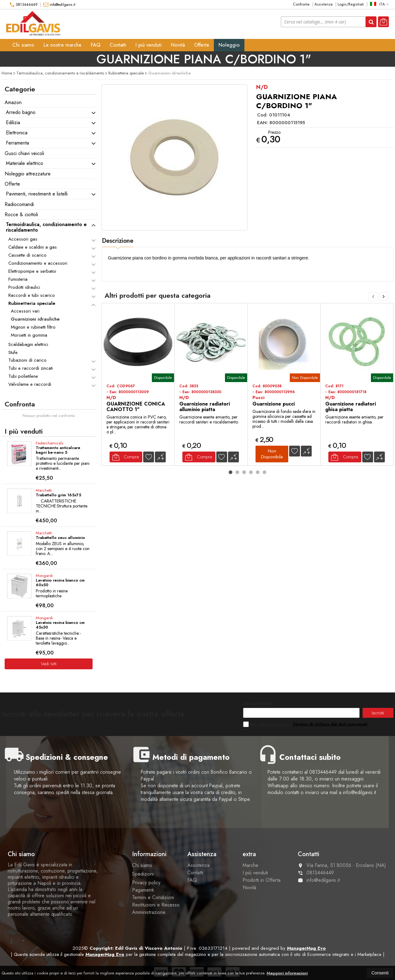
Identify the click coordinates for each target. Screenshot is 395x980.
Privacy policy (146, 883)
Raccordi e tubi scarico (32, 295)
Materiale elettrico (25, 163)
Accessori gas (23, 239)
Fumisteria (18, 279)
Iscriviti (378, 713)
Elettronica (17, 133)
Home (7, 73)
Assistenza (324, 4)
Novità (178, 45)
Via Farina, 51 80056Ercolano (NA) (342, 865)
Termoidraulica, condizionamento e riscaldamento (46, 227)
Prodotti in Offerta (262, 880)
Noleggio (229, 45)
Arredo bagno (21, 112)
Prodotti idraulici (24, 287)
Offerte (202, 45)
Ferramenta (17, 143)
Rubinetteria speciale (32, 303)
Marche (250, 865)
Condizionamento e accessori (38, 263)
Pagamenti (143, 890)
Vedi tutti (49, 664)
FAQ (96, 45)
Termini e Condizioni (153, 897)
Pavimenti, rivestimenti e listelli (37, 194)
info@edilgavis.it (59, 5)
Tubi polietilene (23, 376)
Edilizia (13, 122)
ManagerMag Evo (306, 948)
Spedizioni (143, 874)
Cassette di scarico (27, 255)
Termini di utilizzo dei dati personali (330, 724)
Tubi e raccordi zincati (31, 368)
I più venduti (149, 45)
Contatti (118, 45)
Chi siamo (23, 45)
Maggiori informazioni (287, 973)
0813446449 (23, 5)
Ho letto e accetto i (267, 724)
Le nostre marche (62, 45)
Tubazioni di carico (27, 360)
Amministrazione (149, 912)
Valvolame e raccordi (30, 384)
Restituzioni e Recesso (156, 905)
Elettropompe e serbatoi (32, 271)
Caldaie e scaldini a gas (33, 247)
